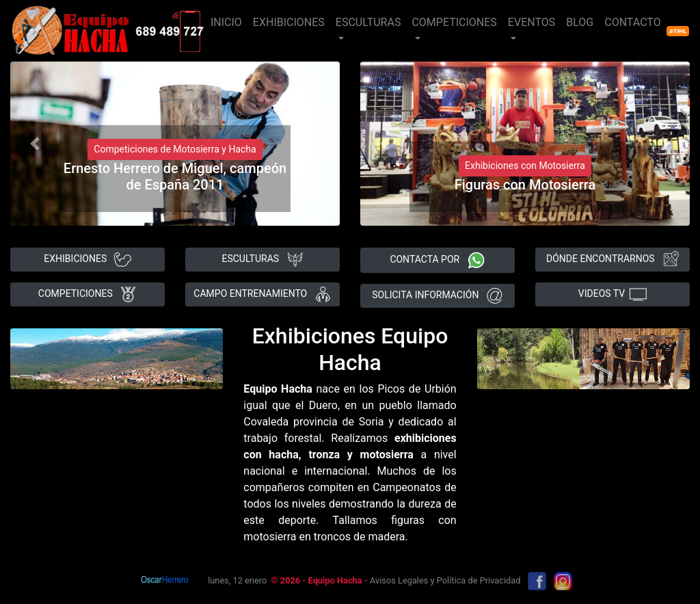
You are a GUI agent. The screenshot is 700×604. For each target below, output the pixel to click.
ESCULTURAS (262, 260)
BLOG (580, 22)
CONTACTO (632, 22)
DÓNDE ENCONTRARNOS (612, 260)
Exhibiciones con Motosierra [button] (525, 166)
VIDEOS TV (612, 294)
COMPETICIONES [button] (454, 22)
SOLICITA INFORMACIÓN (437, 296)
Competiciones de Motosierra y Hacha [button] (175, 149)
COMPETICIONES (87, 294)
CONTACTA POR (437, 260)
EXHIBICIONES (289, 22)
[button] (35, 144)
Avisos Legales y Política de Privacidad (445, 580)
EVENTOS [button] (531, 22)
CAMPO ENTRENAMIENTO (262, 294)
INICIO (226, 22)
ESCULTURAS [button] (368, 22)
